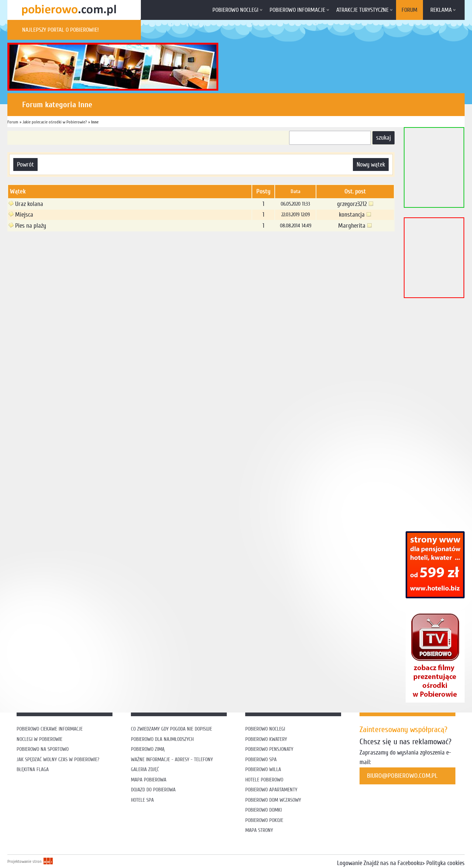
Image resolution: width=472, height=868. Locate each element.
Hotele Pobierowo (264, 780)
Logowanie (350, 863)
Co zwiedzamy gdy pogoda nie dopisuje (171, 729)
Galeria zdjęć (145, 769)
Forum (409, 10)
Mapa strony (259, 830)
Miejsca (21, 215)
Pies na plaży (27, 226)
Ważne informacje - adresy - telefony (172, 759)
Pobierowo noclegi (235, 10)
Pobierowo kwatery (266, 739)
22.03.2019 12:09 (296, 215)
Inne (95, 122)
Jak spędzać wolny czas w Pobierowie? (58, 759)
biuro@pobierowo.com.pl (402, 776)
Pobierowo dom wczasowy (273, 800)
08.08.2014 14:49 (296, 226)
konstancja (355, 215)
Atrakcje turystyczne (362, 10)
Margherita (355, 226)
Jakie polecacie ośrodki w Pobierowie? (55, 122)
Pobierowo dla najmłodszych (162, 739)
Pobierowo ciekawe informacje (50, 729)
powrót (25, 164)
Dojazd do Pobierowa (153, 790)
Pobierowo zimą (148, 749)
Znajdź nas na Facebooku (393, 863)
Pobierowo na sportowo (43, 749)
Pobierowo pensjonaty (269, 749)
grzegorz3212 (355, 204)
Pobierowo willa (264, 769)
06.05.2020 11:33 (295, 204)
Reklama (441, 10)
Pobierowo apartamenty (271, 790)
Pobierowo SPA (261, 759)
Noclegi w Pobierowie (39, 739)
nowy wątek (371, 164)
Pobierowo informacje (297, 10)
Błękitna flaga (33, 769)
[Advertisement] (142, 255)
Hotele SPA (142, 800)
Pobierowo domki (263, 810)
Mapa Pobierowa (149, 780)
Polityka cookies (445, 863)
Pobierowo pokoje (264, 820)
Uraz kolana (26, 204)
